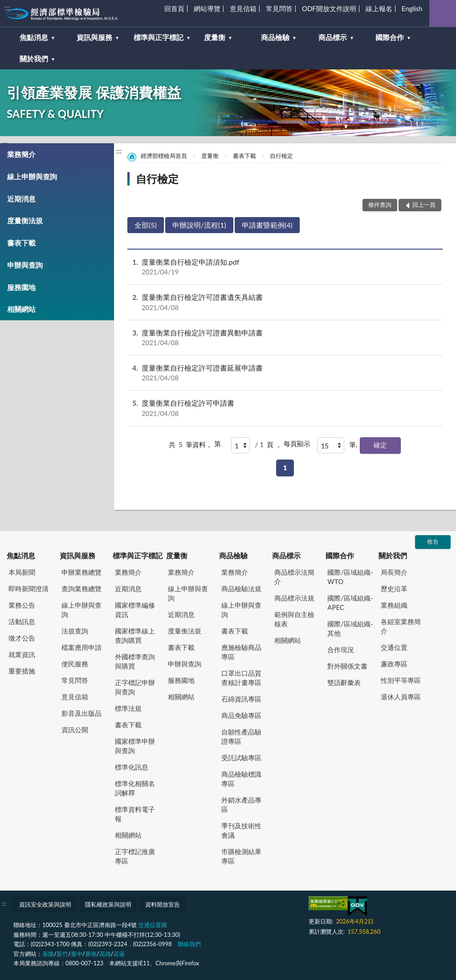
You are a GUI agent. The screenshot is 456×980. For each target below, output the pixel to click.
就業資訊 (22, 654)
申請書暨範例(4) (267, 225)
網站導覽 (207, 8)
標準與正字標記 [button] (159, 37)
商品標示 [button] (333, 37)
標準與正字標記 (138, 555)
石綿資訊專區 (241, 699)
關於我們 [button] (34, 58)
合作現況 (341, 649)
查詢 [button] (443, 13)
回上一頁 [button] (424, 205)
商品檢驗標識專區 (241, 779)
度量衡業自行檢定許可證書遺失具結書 (285, 302)
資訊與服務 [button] (94, 37)
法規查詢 (75, 631)
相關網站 (21, 309)
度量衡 (210, 156)
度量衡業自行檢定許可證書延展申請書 (285, 373)
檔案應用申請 (81, 647)
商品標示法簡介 (294, 577)
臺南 (91, 954)
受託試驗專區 (241, 758)
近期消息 (21, 199)
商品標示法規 (294, 598)
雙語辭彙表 (344, 682)
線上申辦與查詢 (32, 176)
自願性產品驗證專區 (241, 736)
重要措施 (22, 671)
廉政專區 (394, 664)
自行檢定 (281, 156)
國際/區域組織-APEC (350, 603)
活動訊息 (22, 621)
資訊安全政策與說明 (45, 904)
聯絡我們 (189, 944)
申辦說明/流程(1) (199, 225)
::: (7, 7)
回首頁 (174, 8)
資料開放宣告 (163, 904)
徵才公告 (22, 638)
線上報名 (379, 8)
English (412, 8)
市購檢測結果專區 (241, 856)
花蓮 (119, 954)
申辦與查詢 (25, 265)
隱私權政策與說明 (108, 904)
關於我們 (393, 555)
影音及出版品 (81, 713)
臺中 (77, 954)
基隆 (48, 954)
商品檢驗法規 (241, 589)
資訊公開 (75, 730)
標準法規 (128, 708)
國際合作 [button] (390, 37)
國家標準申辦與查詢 (135, 746)
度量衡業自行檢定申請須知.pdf (285, 267)
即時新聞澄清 (28, 589)
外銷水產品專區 (241, 805)
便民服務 (75, 664)
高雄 (105, 954)
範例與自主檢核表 (294, 619)
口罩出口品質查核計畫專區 (241, 678)
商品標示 (286, 555)
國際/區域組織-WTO (350, 577)
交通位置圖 (153, 925)
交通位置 (394, 647)
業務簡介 (21, 154)
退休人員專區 (401, 697)
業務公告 (22, 605)
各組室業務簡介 (401, 626)
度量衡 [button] (215, 37)
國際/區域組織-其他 (350, 628)
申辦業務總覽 (81, 572)
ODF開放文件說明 (329, 8)
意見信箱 (243, 8)
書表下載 (21, 243)
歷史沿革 (394, 589)
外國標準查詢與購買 (135, 661)
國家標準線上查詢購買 (135, 635)
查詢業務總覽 (81, 589)
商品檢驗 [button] (275, 37)
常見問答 (279, 8)
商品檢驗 (233, 555)
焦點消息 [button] (34, 37)
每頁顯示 (297, 444)
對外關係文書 (347, 666)
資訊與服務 (77, 555)
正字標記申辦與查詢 (135, 687)
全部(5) (146, 225)
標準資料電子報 (135, 814)
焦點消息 (21, 555)
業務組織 (394, 605)
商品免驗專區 (241, 715)
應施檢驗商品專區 (241, 652)
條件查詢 (380, 205)
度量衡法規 (25, 220)
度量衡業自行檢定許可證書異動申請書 (285, 338)
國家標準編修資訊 (135, 610)
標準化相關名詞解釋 (135, 788)
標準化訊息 (132, 767)
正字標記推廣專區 (135, 856)
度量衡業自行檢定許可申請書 (285, 408)
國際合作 (340, 555)
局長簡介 (394, 572)
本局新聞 (22, 572)
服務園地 (21, 287)
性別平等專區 (401, 680)
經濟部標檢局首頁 (164, 156)
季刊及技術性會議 (241, 830)
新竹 (62, 954)
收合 (433, 541)
